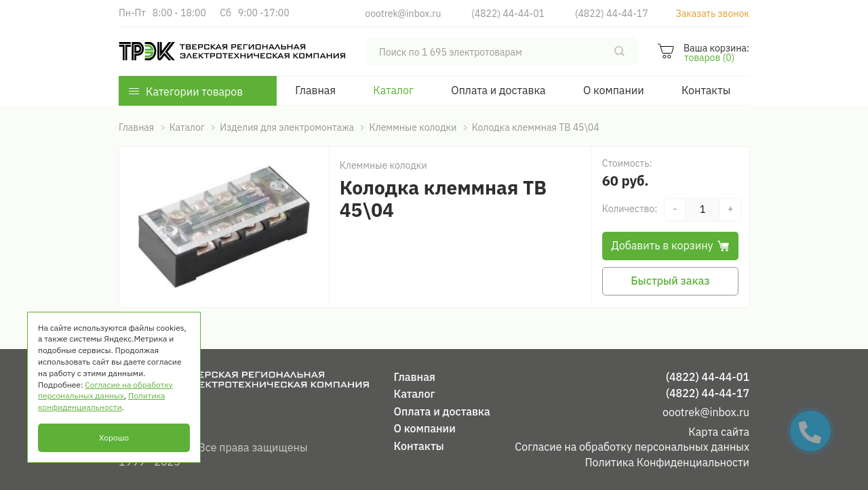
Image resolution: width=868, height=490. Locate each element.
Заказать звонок (712, 14)
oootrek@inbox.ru (403, 14)
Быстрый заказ (670, 281)
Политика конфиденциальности (101, 401)
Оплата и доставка (498, 90)
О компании (614, 90)
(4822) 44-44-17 (612, 14)
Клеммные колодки (383, 165)
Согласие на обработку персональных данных (632, 447)
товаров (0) (709, 58)
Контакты (706, 90)
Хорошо (114, 437)
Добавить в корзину (670, 245)
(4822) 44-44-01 (508, 14)
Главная (315, 90)
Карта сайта (719, 432)
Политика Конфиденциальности (667, 462)
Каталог (393, 90)
